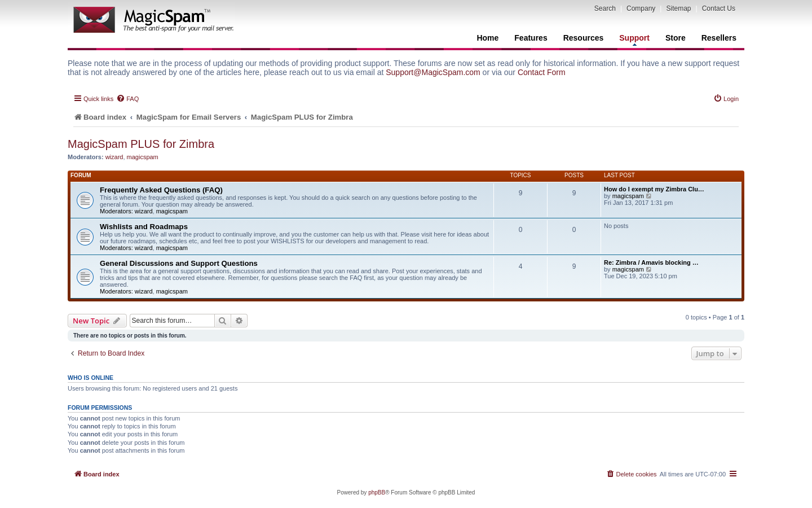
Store (676, 38)
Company (641, 8)
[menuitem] (127, 99)
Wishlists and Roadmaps (144, 227)
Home (487, 38)
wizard (114, 157)
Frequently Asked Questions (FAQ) (161, 190)
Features (531, 38)
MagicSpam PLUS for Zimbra (141, 144)
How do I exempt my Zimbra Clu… (654, 189)
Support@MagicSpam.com (433, 72)
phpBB (377, 492)
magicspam (143, 157)
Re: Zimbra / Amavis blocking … (651, 262)
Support (634, 40)
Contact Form (542, 72)
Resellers (719, 38)
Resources (584, 38)
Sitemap (678, 8)
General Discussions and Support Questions (179, 263)
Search (605, 8)
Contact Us (719, 8)
